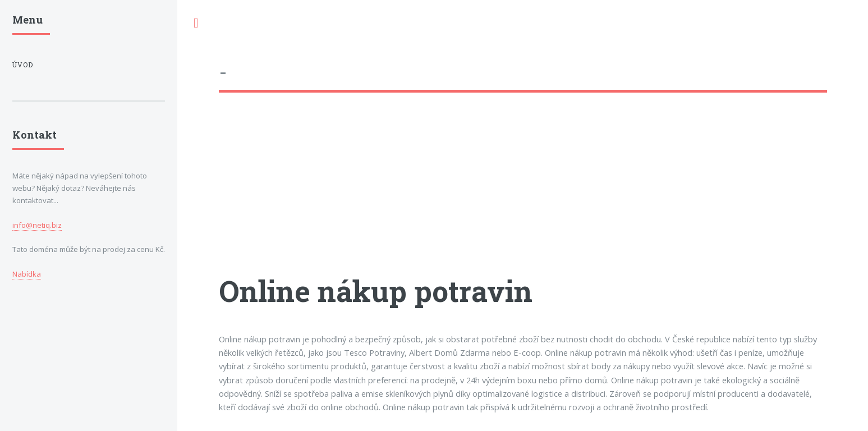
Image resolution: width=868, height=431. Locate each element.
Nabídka (27, 274)
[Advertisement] (523, 194)
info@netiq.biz (37, 225)
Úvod (23, 65)
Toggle (196, 23)
